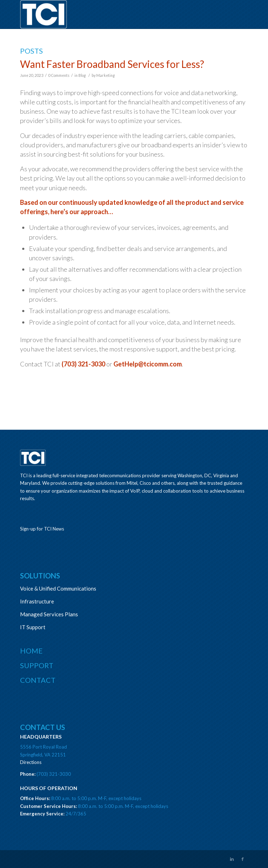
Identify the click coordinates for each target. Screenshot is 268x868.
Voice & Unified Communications (58, 588)
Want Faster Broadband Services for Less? (112, 64)
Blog (82, 75)
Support (37, 665)
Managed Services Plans (49, 614)
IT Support (33, 627)
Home (31, 651)
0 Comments (59, 75)
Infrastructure (37, 601)
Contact (38, 680)
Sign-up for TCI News (42, 529)
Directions (31, 762)
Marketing (106, 75)
